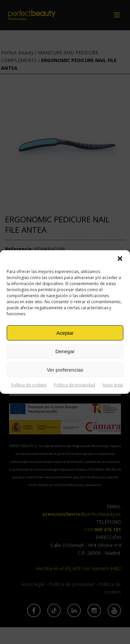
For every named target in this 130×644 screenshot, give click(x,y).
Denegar (65, 351)
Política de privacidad (75, 385)
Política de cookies (29, 385)
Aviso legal (113, 385)
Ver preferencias (65, 369)
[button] (120, 259)
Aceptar (65, 333)
